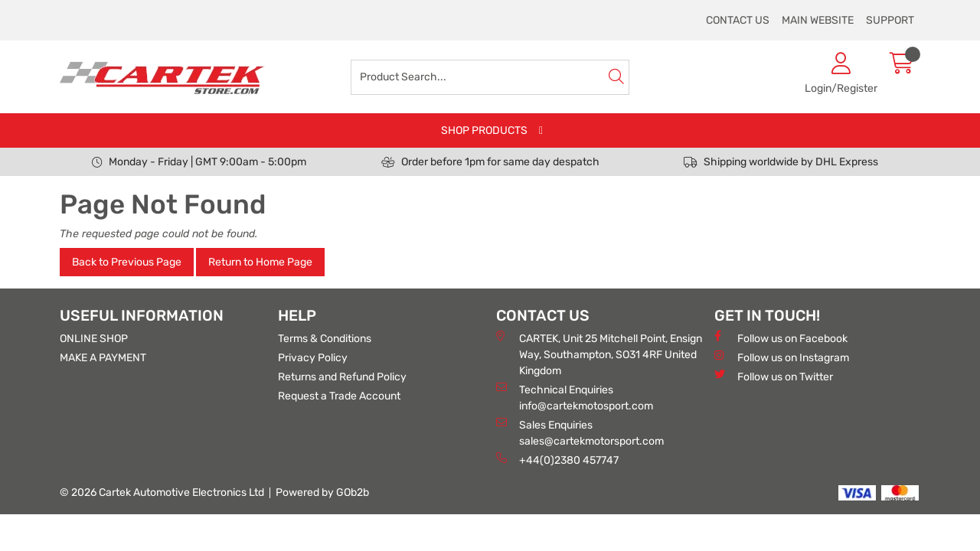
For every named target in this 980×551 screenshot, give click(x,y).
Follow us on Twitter (774, 376)
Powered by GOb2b (322, 492)
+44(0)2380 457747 (557, 460)
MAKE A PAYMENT (103, 358)
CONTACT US (738, 20)
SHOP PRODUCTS (484, 130)
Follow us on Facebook (781, 338)
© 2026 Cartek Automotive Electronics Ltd (162, 492)
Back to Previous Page (127, 262)
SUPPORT (890, 20)
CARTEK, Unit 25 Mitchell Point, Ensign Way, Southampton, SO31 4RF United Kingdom (599, 354)
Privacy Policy (313, 358)
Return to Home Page (260, 262)
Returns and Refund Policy (342, 377)
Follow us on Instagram (782, 357)
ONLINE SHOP (94, 339)
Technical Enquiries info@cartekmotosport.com (575, 397)
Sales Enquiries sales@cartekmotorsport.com (580, 432)
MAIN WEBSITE (818, 20)
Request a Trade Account (339, 396)
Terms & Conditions (325, 339)
